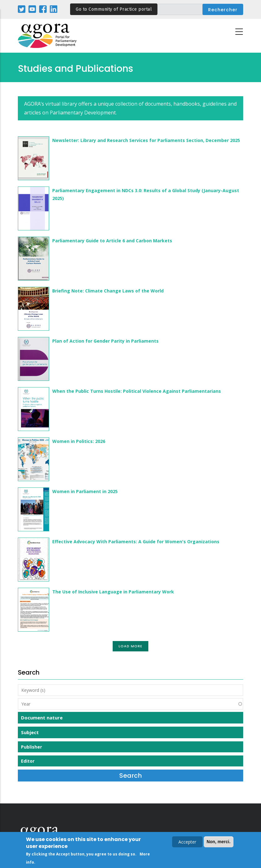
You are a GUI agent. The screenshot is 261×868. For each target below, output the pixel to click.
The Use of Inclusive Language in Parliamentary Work (113, 592)
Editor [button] (28, 761)
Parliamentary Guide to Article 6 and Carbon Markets (112, 241)
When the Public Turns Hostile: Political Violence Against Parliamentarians (137, 391)
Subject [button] (30, 732)
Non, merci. (218, 843)
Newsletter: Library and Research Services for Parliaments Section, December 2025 (146, 140)
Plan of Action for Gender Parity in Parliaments (105, 341)
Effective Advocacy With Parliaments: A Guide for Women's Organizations (136, 542)
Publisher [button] (31, 747)
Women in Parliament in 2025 (85, 491)
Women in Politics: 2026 (79, 441)
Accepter (187, 843)
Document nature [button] (42, 718)
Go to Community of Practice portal (114, 9)
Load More (130, 646)
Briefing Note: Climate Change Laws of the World (108, 291)
